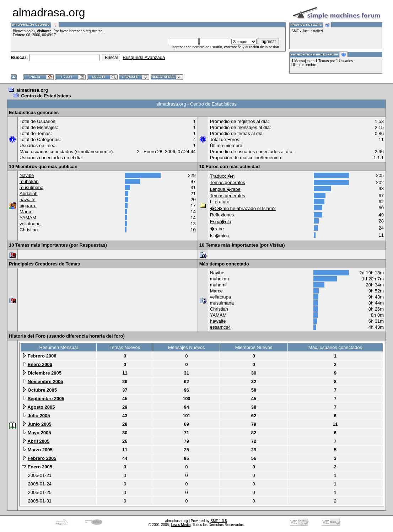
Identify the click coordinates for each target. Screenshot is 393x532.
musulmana (31, 187)
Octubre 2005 (42, 390)
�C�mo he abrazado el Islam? (243, 208)
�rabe (217, 229)
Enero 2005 (40, 467)
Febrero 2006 (42, 356)
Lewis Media (181, 525)
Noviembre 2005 (45, 381)
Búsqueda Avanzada (144, 57)
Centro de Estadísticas (46, 96)
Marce (26, 212)
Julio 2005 (39, 416)
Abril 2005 (38, 441)
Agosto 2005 (41, 407)
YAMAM (28, 218)
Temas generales (228, 182)
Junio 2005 (40, 424)
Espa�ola (221, 222)
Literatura (220, 202)
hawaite (28, 200)
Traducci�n (222, 176)
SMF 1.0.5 (219, 521)
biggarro (28, 206)
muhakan (29, 181)
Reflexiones (222, 215)
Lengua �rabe (225, 189)
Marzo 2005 (40, 450)
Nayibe (27, 175)
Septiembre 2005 (46, 399)
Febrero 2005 (42, 458)
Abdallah (29, 194)
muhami (218, 285)
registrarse (94, 31)
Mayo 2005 (39, 433)
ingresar (75, 31)
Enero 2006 (40, 364)
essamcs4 (220, 327)
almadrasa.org (32, 90)
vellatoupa (30, 224)
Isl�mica (219, 236)
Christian (29, 230)
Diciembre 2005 (45, 373)
